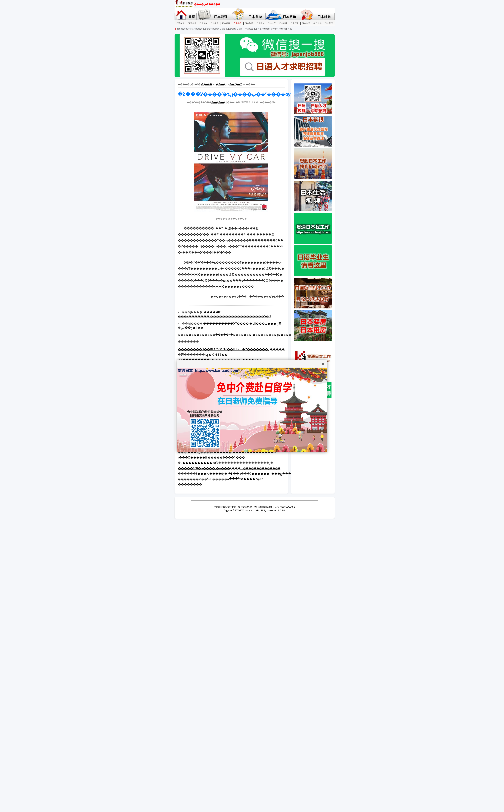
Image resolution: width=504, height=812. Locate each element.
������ (218, 102)
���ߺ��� (252, 335)
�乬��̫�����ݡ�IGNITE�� (203, 355)
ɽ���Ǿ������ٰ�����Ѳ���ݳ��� (211, 457)
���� (221, 84)
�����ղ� (224, 335)
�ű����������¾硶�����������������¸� (225, 463)
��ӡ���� (280, 335)
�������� (194, 335)
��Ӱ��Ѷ (236, 84)
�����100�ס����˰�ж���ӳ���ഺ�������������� (229, 468)
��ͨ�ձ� (207, 84)
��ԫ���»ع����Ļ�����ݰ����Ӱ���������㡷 (227, 452)
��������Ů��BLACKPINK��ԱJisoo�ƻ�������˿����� (231, 349)
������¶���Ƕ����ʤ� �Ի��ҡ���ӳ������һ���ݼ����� (238, 474)
